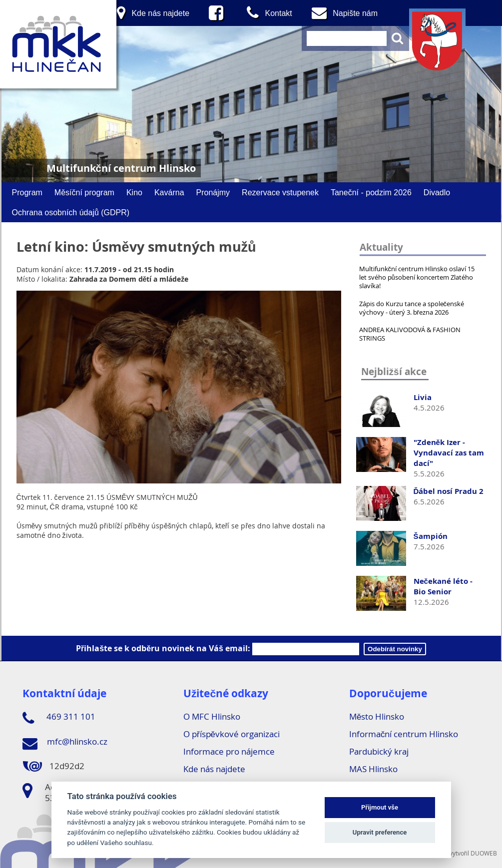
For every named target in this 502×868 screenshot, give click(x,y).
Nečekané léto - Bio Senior (443, 586)
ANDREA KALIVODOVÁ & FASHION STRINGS (410, 334)
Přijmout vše (380, 807)
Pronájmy (213, 192)
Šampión (431, 536)
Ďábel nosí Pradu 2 (449, 491)
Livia (423, 397)
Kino (134, 192)
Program (27, 192)
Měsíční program (84, 192)
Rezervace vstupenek (280, 192)
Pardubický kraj (379, 751)
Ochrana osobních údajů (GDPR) (71, 212)
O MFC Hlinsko (212, 716)
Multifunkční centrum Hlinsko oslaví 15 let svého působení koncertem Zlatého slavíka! (417, 277)
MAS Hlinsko (373, 769)
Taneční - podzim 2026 (371, 192)
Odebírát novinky (395, 649)
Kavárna (169, 192)
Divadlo (437, 192)
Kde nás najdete (214, 769)
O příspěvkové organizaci (232, 734)
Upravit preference (380, 832)
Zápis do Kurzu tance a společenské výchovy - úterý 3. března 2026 (412, 308)
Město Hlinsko (377, 716)
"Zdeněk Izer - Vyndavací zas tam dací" (449, 453)
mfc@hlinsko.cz (65, 743)
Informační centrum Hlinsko (404, 734)
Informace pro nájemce (229, 751)
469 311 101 (59, 718)
